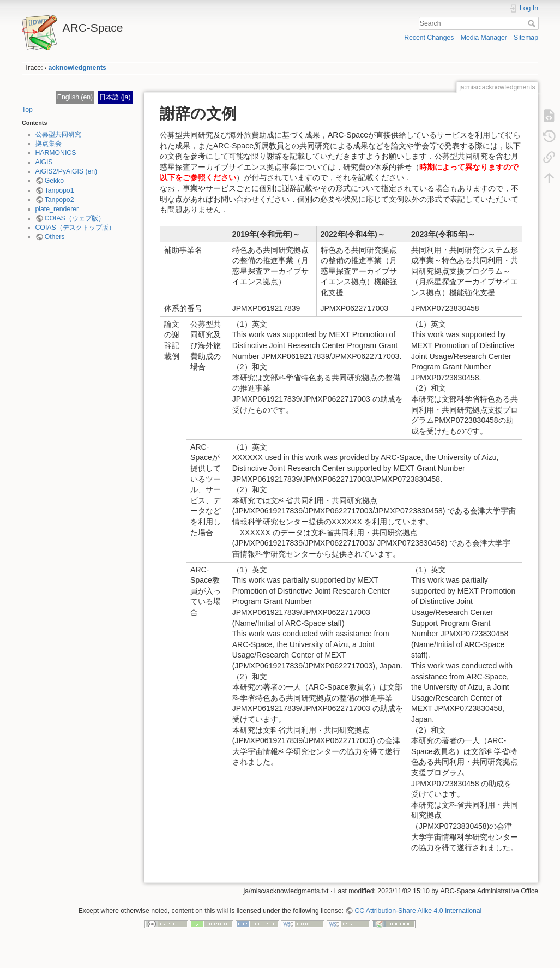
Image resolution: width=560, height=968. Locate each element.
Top (27, 110)
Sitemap (526, 38)
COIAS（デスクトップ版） (75, 228)
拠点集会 (49, 144)
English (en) (75, 97)
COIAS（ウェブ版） (75, 218)
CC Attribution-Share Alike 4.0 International (418, 911)
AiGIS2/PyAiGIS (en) (67, 171)
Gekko (54, 181)
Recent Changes (429, 38)
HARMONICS (56, 153)
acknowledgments (77, 68)
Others (55, 237)
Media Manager (484, 38)
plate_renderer (57, 209)
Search (533, 23)
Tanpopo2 (59, 200)
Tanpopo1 (59, 190)
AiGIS (44, 162)
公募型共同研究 (58, 134)
